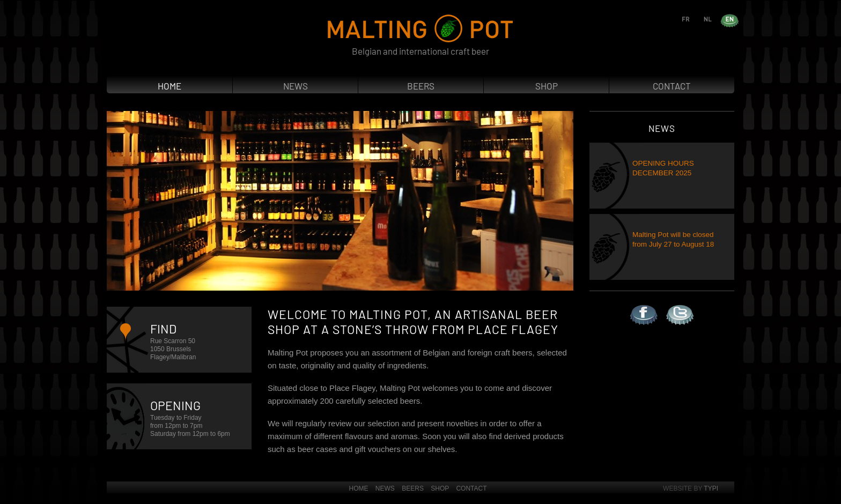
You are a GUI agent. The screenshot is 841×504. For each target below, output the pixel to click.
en (739, 18)
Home (169, 86)
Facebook (631, 305)
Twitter (666, 305)
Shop (547, 86)
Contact (672, 86)
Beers (421, 86)
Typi (711, 488)
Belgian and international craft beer (420, 51)
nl (717, 18)
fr (695, 18)
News (296, 86)
